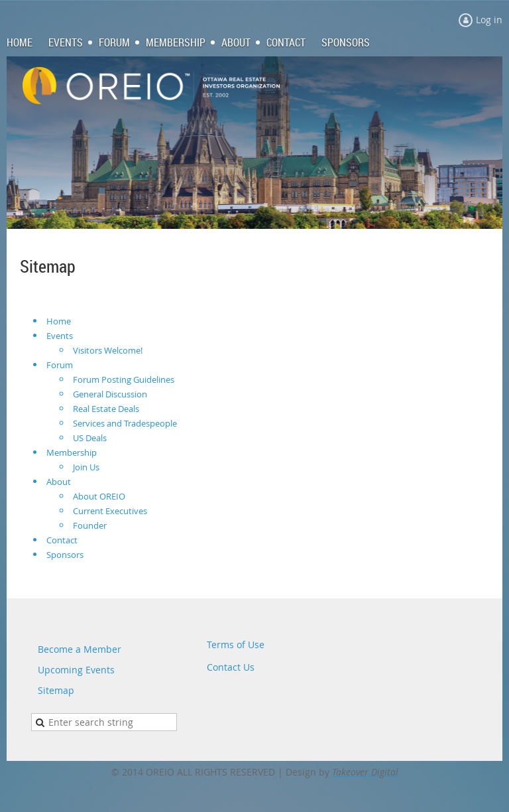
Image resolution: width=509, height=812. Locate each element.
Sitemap (56, 690)
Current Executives (110, 511)
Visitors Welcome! (108, 350)
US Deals (90, 438)
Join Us (86, 467)
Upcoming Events (76, 670)
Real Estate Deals (106, 409)
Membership (72, 452)
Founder (90, 525)
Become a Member (80, 649)
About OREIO (99, 496)
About (59, 482)
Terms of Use (236, 644)
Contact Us (231, 667)
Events (60, 336)
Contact (62, 540)
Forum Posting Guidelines (124, 379)
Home (59, 321)
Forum (60, 365)
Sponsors (65, 555)
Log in (489, 20)
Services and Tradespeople (125, 423)
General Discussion (110, 394)
